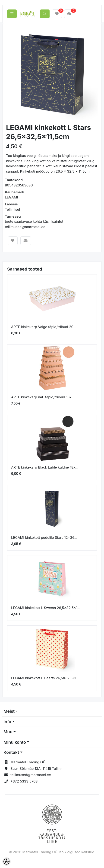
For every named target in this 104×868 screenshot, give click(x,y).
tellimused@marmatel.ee (31, 775)
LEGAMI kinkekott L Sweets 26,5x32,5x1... (46, 608)
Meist (9, 711)
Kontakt (11, 752)
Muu (8, 732)
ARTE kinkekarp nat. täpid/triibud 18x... (43, 397)
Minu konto (15, 742)
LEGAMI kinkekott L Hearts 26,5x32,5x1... (45, 678)
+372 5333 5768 (24, 781)
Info (7, 722)
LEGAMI (11, 197)
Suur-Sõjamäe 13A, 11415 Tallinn (36, 769)
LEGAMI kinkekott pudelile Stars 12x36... (44, 538)
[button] (11, 74)
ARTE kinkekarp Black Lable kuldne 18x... (45, 467)
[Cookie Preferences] (6, 862)
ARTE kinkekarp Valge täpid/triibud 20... (44, 327)
